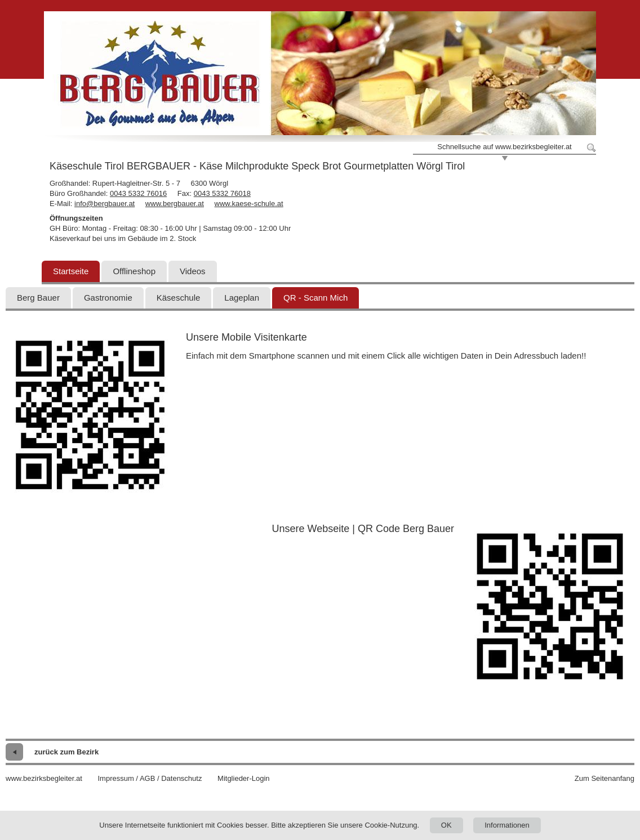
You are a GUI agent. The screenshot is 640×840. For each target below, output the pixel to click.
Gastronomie (108, 298)
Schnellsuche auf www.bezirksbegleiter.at (504, 147)
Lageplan (242, 298)
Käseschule (179, 298)
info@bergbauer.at (105, 204)
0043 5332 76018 (222, 193)
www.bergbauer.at (175, 204)
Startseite (71, 271)
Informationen (507, 825)
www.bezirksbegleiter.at (44, 778)
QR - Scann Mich (315, 298)
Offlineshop (134, 271)
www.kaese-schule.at (249, 204)
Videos (193, 271)
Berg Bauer (38, 298)
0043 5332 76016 (138, 193)
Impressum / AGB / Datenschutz (150, 778)
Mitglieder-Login (244, 778)
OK (446, 825)
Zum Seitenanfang (605, 778)
